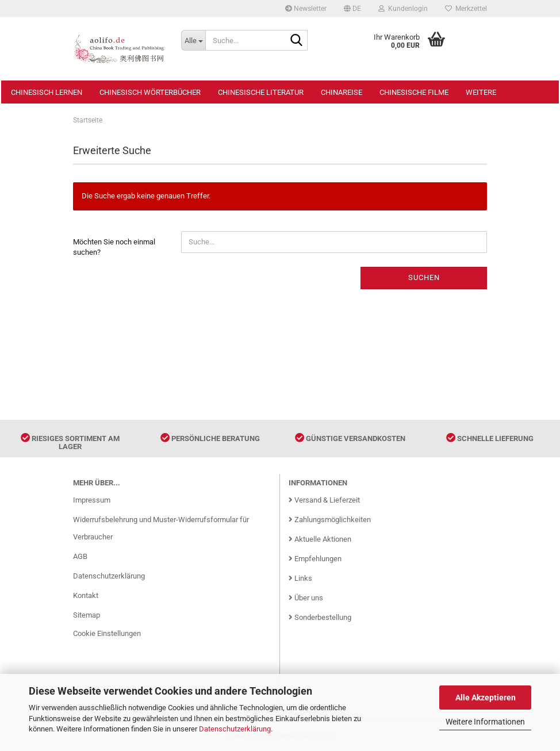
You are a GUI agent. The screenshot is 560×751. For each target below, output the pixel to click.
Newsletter (306, 9)
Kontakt (86, 595)
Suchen (424, 277)
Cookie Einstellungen (107, 633)
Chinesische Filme (414, 92)
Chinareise (342, 92)
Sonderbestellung (320, 617)
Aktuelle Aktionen (320, 539)
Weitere (481, 92)
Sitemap (87, 615)
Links (300, 578)
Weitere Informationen (485, 722)
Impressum (92, 500)
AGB (80, 556)
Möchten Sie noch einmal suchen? (114, 247)
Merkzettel (466, 9)
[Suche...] (193, 40)
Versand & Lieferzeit (324, 500)
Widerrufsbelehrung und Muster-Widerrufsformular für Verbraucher (161, 528)
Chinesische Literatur (261, 92)
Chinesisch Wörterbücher (150, 92)
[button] (352, 9)
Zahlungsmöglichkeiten (330, 520)
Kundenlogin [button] (403, 9)
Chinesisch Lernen (47, 92)
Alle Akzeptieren (486, 698)
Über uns (306, 598)
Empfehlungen (315, 559)
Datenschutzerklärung (235, 729)
